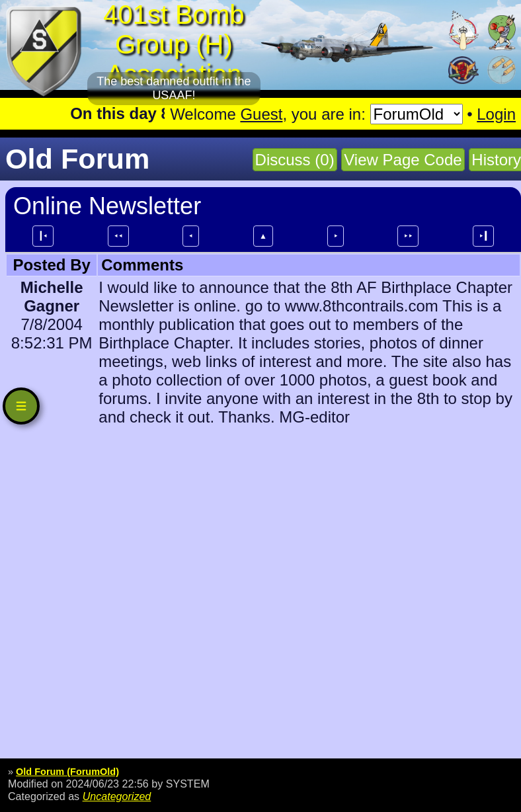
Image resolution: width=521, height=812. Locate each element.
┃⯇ (43, 236)
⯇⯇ (118, 236)
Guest (261, 114)
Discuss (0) (295, 160)
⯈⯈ (408, 236)
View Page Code (403, 160)
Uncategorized (117, 796)
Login (496, 114)
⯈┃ (483, 236)
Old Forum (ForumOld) (67, 772)
